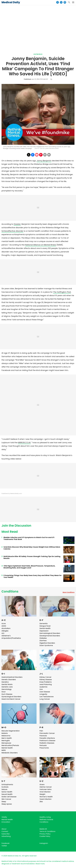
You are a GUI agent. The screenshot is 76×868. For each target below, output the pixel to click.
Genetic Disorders (9, 680)
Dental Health (45, 628)
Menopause (6, 743)
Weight (42, 794)
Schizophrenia (7, 785)
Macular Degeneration (11, 731)
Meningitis (6, 741)
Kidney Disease (46, 680)
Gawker (17, 224)
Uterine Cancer (46, 787)
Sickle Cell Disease (9, 797)
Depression (44, 631)
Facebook (5, 843)
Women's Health (46, 797)
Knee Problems (46, 682)
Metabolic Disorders (10, 753)
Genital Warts (7, 684)
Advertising (6, 836)
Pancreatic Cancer (47, 733)
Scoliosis (5, 787)
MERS (4, 750)
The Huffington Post (62, 292)
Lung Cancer (45, 699)
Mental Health (7, 748)
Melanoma (6, 736)
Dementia (44, 624)
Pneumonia (44, 748)
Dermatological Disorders (50, 633)
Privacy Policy (45, 834)
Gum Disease (7, 694)
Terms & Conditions (47, 831)
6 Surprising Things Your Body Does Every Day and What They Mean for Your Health (33, 576)
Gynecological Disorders (11, 697)
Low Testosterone (47, 697)
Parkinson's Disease (47, 741)
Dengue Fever (45, 626)
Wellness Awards (46, 820)
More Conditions (69, 592)
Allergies (5, 631)
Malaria (5, 733)
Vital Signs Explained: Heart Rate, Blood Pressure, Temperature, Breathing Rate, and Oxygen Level (29, 567)
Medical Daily (11, 2)
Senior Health (7, 792)
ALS (3, 633)
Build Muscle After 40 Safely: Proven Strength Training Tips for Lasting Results (32, 557)
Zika (41, 802)
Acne (4, 624)
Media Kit (43, 829)
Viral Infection (45, 792)
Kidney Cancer (46, 677)
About (4, 829)
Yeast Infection (46, 799)
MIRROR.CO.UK (24, 443)
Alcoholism (6, 628)
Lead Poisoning (46, 684)
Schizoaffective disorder (12, 231)
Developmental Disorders (50, 636)
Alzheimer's (6, 636)
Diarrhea (43, 641)
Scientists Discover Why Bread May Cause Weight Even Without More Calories (32, 548)
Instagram (44, 843)
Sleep (4, 802)
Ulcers (42, 785)
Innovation (6, 822)
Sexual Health (7, 794)
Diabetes (43, 638)
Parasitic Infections (47, 738)
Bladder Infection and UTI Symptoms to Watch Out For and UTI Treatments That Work (29, 538)
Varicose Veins (46, 789)
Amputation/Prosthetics (11, 638)
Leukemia (43, 687)
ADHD (4, 626)
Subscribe (6, 834)
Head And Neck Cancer (11, 699)
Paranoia (43, 736)
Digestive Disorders (47, 643)
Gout (4, 692)
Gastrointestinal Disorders (12, 677)
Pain (41, 731)
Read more (40, 864)
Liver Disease (45, 692)
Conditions (10, 591)
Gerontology (7, 689)
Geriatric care (7, 687)
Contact (5, 831)
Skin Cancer (6, 799)
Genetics (5, 682)
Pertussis (43, 745)
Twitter (4, 846)
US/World (38, 54)
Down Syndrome (46, 645)
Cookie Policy (45, 836)
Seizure (4, 789)
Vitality (4, 817)
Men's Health (7, 738)
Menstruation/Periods (10, 745)
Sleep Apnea (7, 804)
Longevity (43, 694)
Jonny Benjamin (44, 161)
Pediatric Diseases (47, 743)
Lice (41, 689)
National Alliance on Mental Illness (41, 245)
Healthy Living (45, 817)
